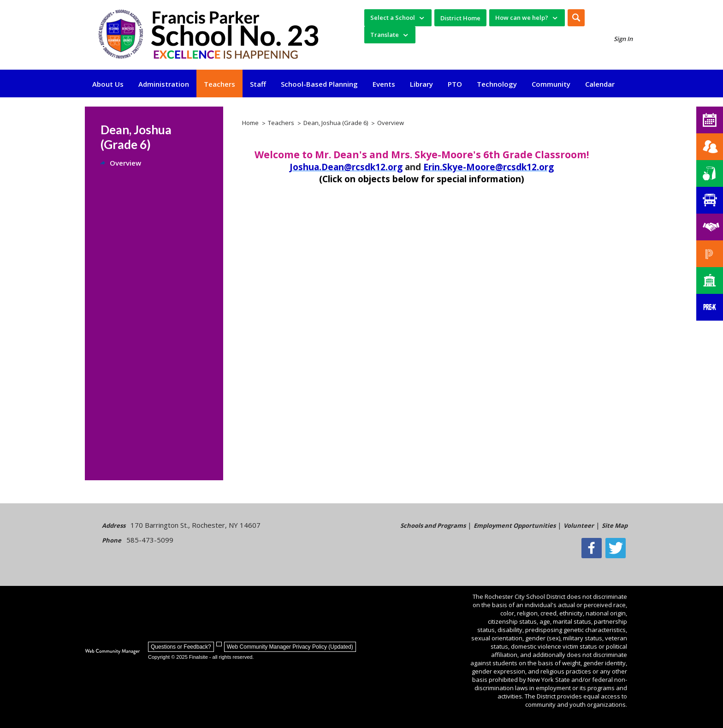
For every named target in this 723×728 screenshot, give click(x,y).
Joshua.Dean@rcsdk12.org (346, 167)
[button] (576, 18)
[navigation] (398, 18)
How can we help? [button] (522, 18)
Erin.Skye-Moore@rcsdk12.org (489, 167)
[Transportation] (710, 200)
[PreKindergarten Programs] (710, 307)
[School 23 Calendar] (710, 120)
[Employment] (710, 227)
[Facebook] (594, 548)
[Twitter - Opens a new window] (617, 548)
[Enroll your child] (710, 147)
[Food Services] (710, 173)
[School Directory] (710, 280)
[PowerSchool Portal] (710, 254)
